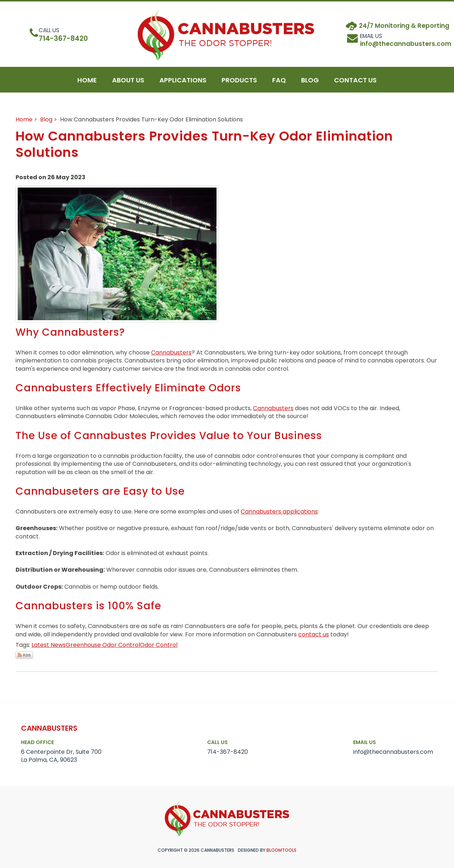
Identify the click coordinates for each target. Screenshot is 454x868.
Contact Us (355, 84)
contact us (314, 634)
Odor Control (159, 645)
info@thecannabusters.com (393, 747)
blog (310, 84)
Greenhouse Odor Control (103, 645)
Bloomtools (281, 850)
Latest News (49, 645)
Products (239, 84)
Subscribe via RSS (24, 655)
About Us (128, 84)
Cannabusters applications (279, 512)
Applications (183, 84)
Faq (279, 84)
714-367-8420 (66, 35)
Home (87, 84)
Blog (46, 119)
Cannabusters (171, 353)
